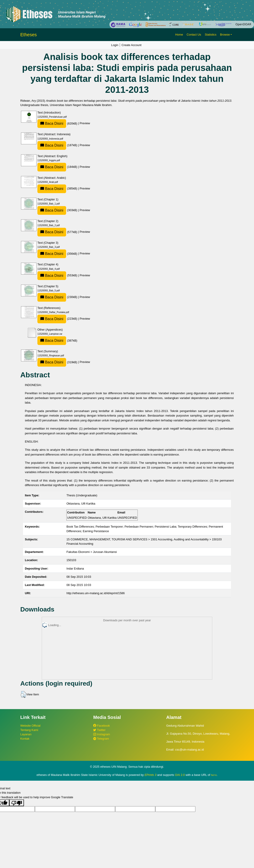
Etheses (29, 35)
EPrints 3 (150, 775)
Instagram (102, 734)
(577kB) (58, 232)
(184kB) (58, 167)
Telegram (101, 739)
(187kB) (58, 145)
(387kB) (57, 341)
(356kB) (58, 254)
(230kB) (58, 297)
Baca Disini (52, 123)
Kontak (25, 739)
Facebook (102, 726)
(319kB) (58, 362)
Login (115, 45)
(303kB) (58, 210)
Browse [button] (225, 35)
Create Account (132, 45)
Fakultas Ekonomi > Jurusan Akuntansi (92, 552)
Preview (85, 123)
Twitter (99, 730)
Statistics (211, 35)
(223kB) (58, 319)
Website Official (30, 726)
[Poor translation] (17, 803)
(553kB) (58, 275)
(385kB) (58, 188)
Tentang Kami (29, 730)
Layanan (26, 734)
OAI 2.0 (180, 775)
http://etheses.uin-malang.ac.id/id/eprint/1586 (95, 593)
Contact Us (194, 35)
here (214, 775)
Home (179, 35)
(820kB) (58, 123)
